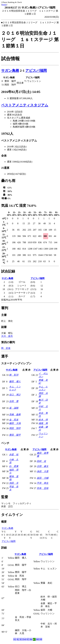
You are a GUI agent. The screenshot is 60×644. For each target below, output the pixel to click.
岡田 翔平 (15, 428)
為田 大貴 (43, 471)
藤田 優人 (15, 381)
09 (41, 639)
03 (21, 639)
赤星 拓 (14, 455)
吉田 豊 (14, 401)
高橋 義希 (15, 415)
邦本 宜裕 (43, 488)
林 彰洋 (14, 375)
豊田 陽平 (15, 435)
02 (18, 639)
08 (38, 639)
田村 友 (41, 461)
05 (28, 639)
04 (24, 639)
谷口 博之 (15, 395)
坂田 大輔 (43, 478)
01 (15, 639)
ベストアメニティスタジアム (25, 105)
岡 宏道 (6, 348)
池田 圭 (14, 483)
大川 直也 (7, 336)
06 (31, 639)
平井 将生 (43, 483)
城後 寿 (43, 423)
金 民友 (14, 420)
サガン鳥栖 (10, 71)
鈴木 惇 (43, 420)
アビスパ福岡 (36, 71)
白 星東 (14, 466)
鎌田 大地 (15, 423)
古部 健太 (43, 466)
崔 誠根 (14, 408)
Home (4, 5)
